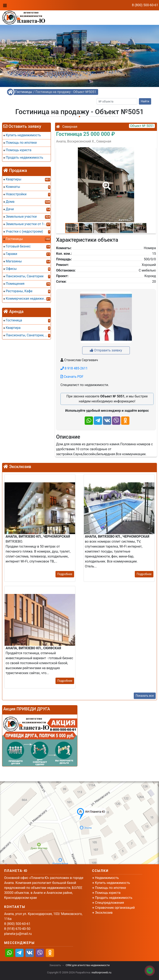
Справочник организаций (115, 908)
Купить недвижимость (113, 883)
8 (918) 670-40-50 (68, 20)
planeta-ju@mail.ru (18, 934)
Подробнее (65, 574)
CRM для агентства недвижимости (88, 965)
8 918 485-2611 (74, 368)
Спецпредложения (110, 903)
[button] (106, 183)
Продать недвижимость (114, 898)
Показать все (145, 696)
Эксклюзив (104, 913)
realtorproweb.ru (101, 972)
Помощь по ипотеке (111, 888)
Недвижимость (107, 878)
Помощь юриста (108, 893)
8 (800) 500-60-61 (145, 5)
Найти (145, 101)
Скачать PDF (72, 377)
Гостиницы (24, 92)
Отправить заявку (106, 350)
